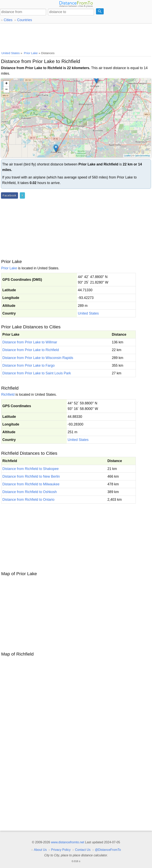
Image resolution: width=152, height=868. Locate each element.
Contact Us (83, 850)
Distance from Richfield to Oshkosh (30, 492)
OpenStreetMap (142, 156)
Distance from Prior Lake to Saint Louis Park (37, 373)
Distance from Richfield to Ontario (28, 500)
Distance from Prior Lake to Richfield (31, 350)
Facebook (9, 195)
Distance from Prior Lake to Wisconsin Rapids (38, 358)
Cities (8, 20)
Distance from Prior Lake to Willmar (30, 342)
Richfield (8, 395)
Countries (24, 20)
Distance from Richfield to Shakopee (31, 469)
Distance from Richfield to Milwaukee (31, 484)
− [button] (6, 90)
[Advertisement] (76, 37)
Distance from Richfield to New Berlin (31, 476)
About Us (40, 850)
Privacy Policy (61, 850)
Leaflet (127, 156)
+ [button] (6, 84)
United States (88, 313)
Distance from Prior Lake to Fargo (28, 365)
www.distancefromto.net (67, 842)
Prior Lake (9, 268)
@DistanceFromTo (108, 850)
